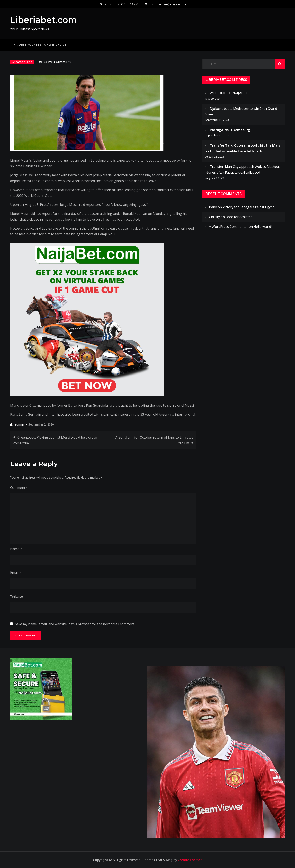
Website (16, 596)
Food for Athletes (239, 217)
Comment (19, 487)
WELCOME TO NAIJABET (229, 93)
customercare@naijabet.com (167, 4)
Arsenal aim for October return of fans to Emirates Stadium (154, 440)
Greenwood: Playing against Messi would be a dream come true (56, 440)
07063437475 (128, 4)
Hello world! (263, 226)
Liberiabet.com (44, 20)
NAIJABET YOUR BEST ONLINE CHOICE (40, 44)
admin (19, 424)
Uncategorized (22, 62)
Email (16, 572)
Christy (214, 217)
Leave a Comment (57, 62)
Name (16, 549)
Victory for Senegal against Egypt (248, 207)
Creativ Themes (190, 860)
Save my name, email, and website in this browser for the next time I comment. (75, 624)
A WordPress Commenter (228, 226)
